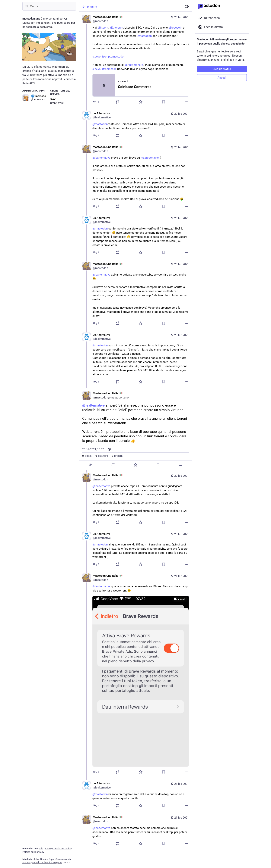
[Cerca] (49, 6)
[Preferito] (141, 102)
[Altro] (187, 102)
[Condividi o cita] (118, 102)
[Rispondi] (96, 102)
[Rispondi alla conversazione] (96, 136)
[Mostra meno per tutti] (187, 7)
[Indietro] (130, 7)
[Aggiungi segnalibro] (164, 102)
